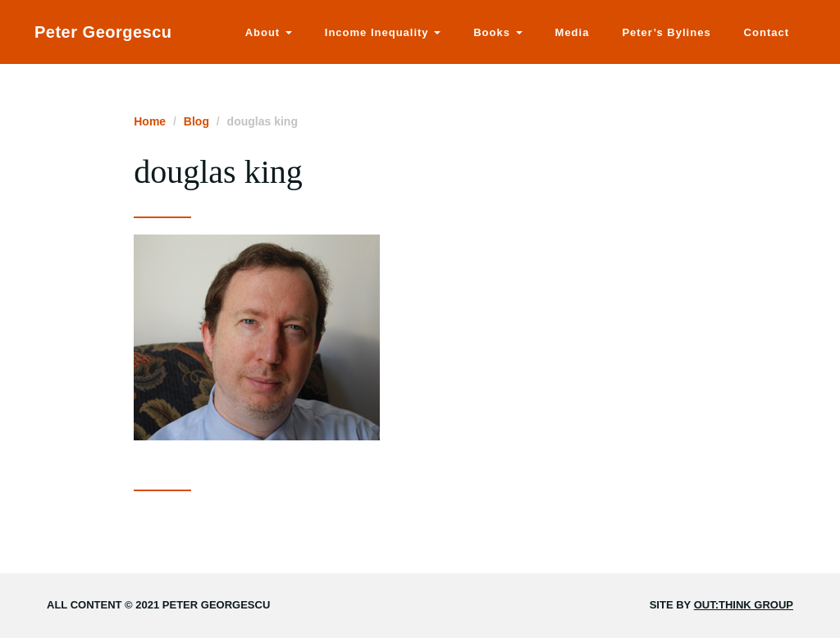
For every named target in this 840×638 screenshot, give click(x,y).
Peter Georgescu (103, 32)
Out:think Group (744, 605)
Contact (767, 32)
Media (573, 32)
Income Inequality (383, 32)
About (269, 32)
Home (150, 121)
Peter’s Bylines (666, 32)
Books (498, 32)
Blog (196, 121)
